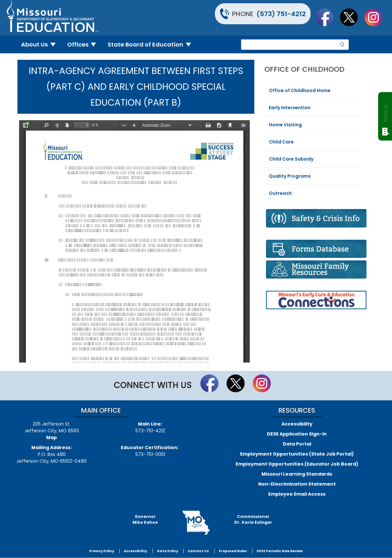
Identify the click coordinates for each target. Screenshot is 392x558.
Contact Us (198, 551)
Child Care (281, 142)
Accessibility (297, 424)
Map (52, 437)
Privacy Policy (102, 551)
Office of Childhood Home (300, 90)
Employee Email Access (297, 494)
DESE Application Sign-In (297, 434)
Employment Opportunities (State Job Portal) (297, 454)
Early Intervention (290, 108)
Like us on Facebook (327, 17)
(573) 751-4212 (281, 14)
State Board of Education (152, 44)
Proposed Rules (233, 551)
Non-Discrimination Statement (297, 484)
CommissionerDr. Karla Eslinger (253, 519)
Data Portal (297, 444)
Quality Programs (290, 176)
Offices (84, 44)
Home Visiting (285, 125)
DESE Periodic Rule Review (280, 551)
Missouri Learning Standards (297, 474)
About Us (41, 44)
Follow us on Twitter (352, 17)
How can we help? (385, 111)
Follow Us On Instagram (376, 17)
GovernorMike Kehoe (145, 519)
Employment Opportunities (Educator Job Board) (297, 464)
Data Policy (168, 551)
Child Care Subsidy (291, 159)
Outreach (280, 193)
